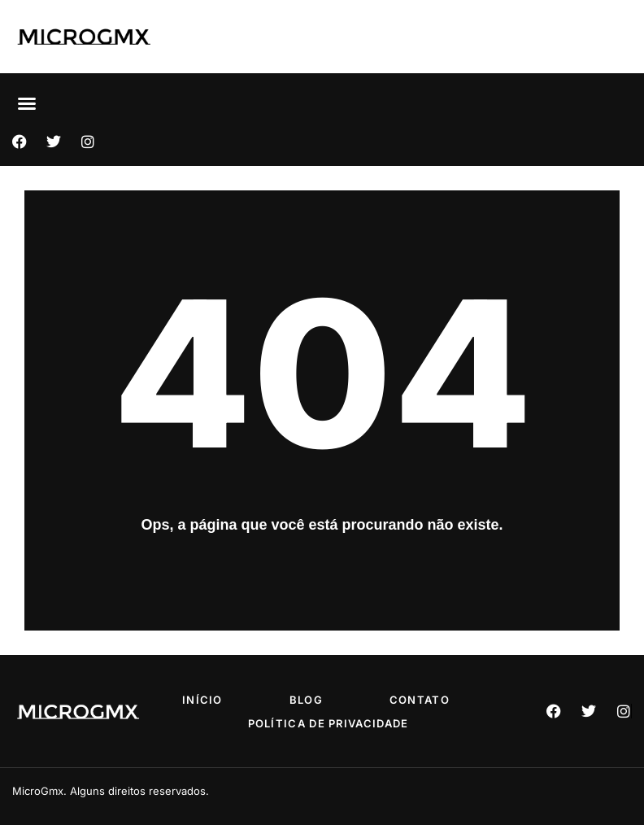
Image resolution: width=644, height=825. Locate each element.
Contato (420, 700)
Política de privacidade (329, 723)
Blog (306, 700)
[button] (27, 103)
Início (202, 700)
